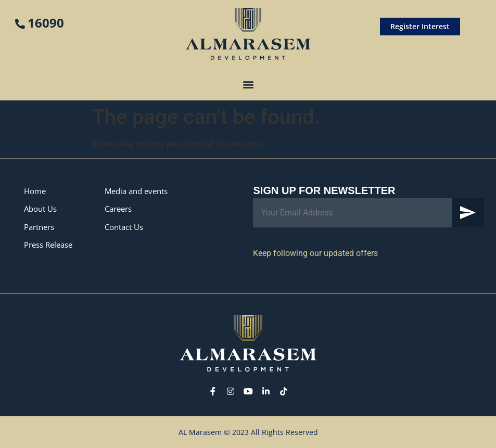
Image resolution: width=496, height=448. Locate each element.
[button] (248, 84)
